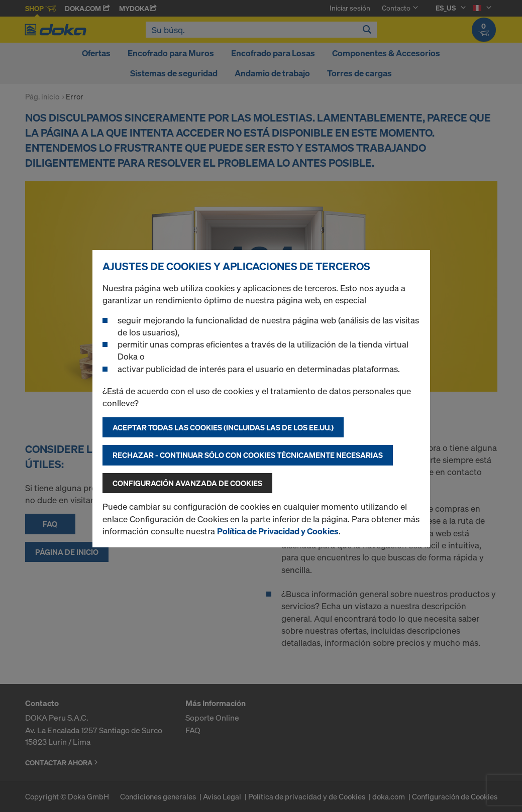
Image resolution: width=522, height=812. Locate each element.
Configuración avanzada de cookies (187, 483)
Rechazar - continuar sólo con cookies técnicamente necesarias (248, 455)
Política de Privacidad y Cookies (278, 531)
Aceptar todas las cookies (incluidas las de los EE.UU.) (223, 427)
